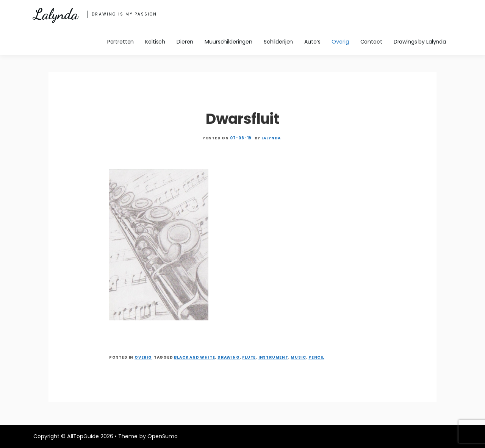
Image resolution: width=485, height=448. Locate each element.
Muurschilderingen (228, 42)
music (298, 357)
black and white (194, 357)
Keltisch (155, 42)
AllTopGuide (83, 436)
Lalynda (56, 14)
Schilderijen (278, 42)
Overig (340, 42)
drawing (229, 357)
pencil (316, 357)
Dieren (185, 42)
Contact (371, 42)
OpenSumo (163, 436)
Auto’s (312, 42)
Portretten (121, 42)
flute (249, 357)
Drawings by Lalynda (420, 42)
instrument (273, 357)
